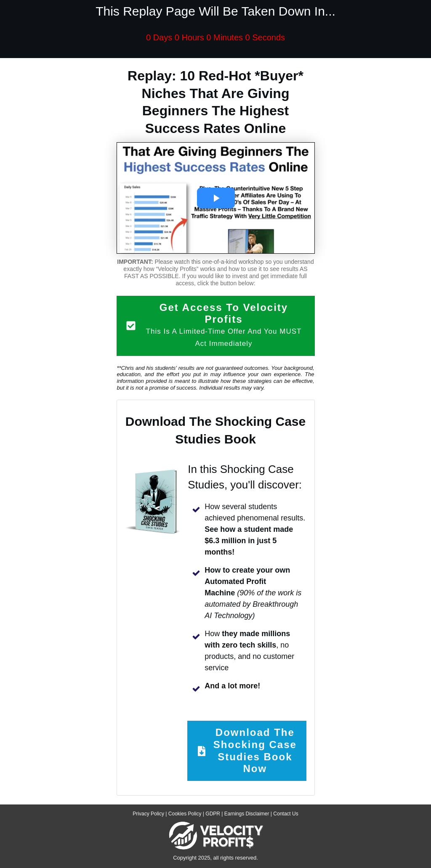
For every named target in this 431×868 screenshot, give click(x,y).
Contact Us (286, 814)
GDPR (213, 814)
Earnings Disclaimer (247, 814)
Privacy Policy (148, 814)
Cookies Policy (185, 814)
